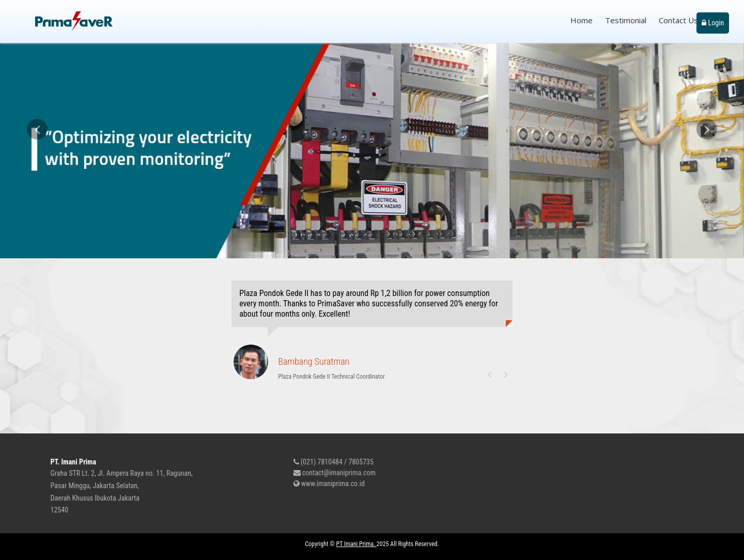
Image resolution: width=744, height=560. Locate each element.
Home (582, 20)
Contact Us (678, 20)
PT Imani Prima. (357, 544)
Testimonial (626, 20)
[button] (37, 189)
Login (713, 23)
